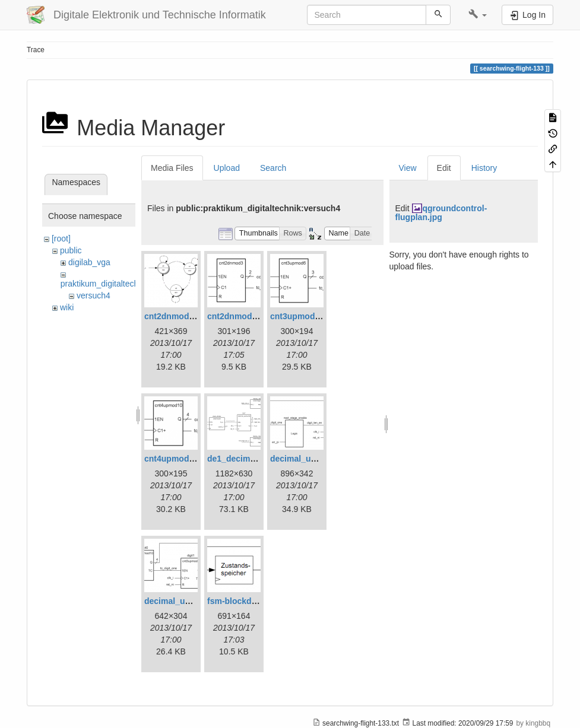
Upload (227, 168)
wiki (67, 307)
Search (273, 168)
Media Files (172, 168)
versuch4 (94, 295)
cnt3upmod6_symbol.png (321, 316)
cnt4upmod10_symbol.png (197, 459)
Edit (444, 168)
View (408, 168)
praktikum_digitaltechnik (105, 284)
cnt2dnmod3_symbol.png (258, 316)
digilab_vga (89, 262)
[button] (478, 15)
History (484, 168)
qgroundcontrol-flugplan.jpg (441, 213)
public (71, 250)
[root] (61, 239)
